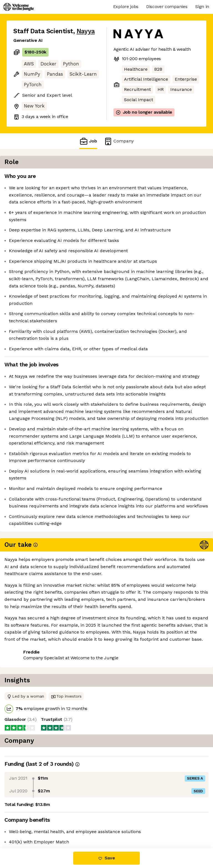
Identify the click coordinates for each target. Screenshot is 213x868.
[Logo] (19, 7)
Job (88, 141)
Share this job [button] (29, 815)
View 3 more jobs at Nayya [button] (41, 825)
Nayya (86, 31)
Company (119, 141)
